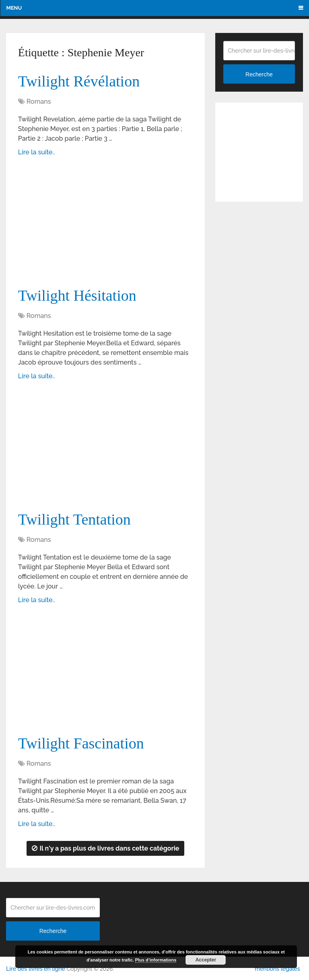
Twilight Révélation (79, 81)
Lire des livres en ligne (35, 969)
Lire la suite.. (37, 152)
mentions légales (277, 969)
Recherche (259, 74)
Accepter (206, 960)
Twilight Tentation (74, 519)
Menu (14, 8)
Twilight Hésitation (77, 295)
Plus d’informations (156, 960)
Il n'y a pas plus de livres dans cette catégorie (105, 848)
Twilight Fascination (81, 743)
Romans (39, 101)
